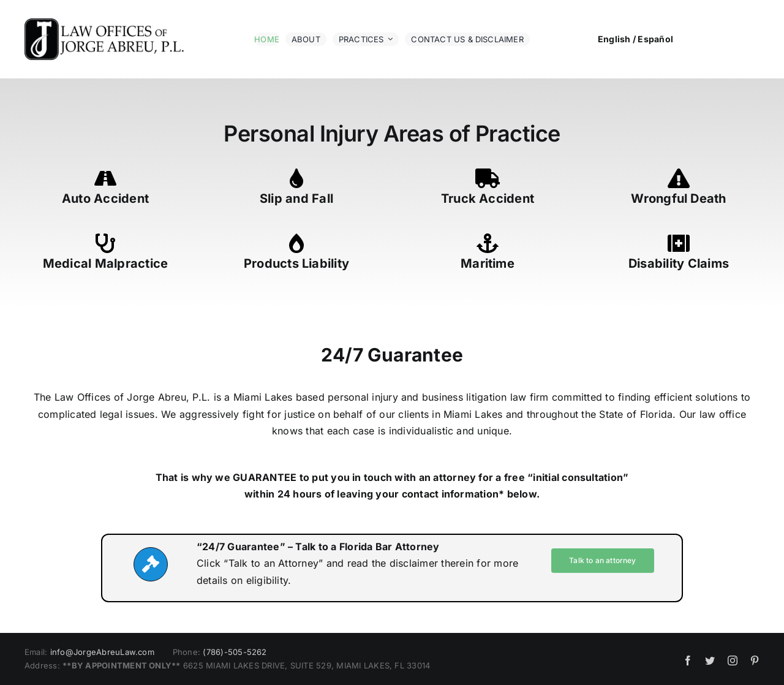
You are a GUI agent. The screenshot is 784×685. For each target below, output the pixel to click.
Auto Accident (105, 199)
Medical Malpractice (106, 263)
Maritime (488, 263)
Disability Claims (679, 263)
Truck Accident (488, 199)
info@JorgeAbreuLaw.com (102, 652)
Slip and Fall (296, 199)
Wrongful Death (678, 199)
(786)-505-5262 (235, 652)
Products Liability (296, 263)
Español (655, 39)
